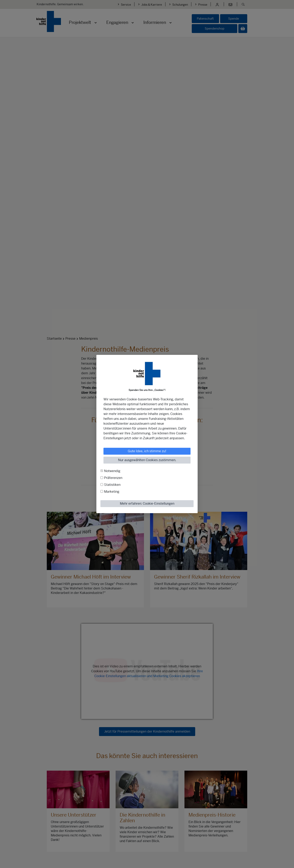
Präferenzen (113, 478)
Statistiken (112, 485)
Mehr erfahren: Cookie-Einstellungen (147, 504)
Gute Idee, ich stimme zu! (147, 451)
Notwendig (112, 471)
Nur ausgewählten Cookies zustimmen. (147, 460)
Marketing (112, 492)
